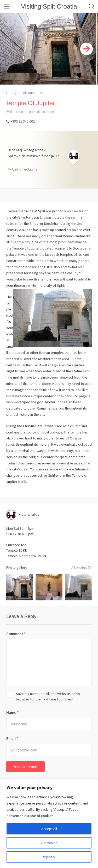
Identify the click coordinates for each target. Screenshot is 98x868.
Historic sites (33, 93)
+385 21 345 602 (23, 121)
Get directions (25, 169)
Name (13, 713)
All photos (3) (82, 567)
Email (12, 739)
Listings (12, 93)
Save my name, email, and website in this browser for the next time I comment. (48, 696)
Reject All (49, 857)
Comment (16, 634)
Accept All (49, 829)
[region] (49, 824)
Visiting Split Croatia (49, 6)
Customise (49, 843)
